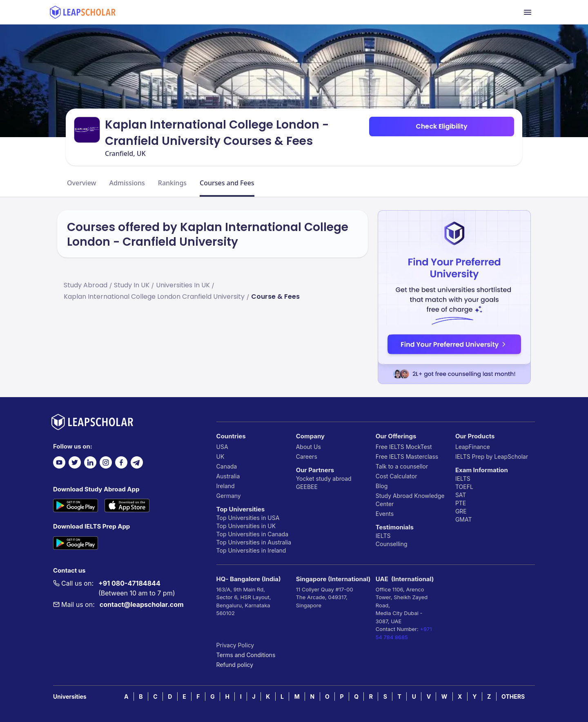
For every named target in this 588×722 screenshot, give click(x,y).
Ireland (226, 486)
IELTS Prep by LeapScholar (492, 457)
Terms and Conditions (246, 655)
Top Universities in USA (248, 518)
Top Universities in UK (246, 526)
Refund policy (235, 665)
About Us (308, 447)
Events (385, 514)
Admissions (127, 183)
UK (220, 457)
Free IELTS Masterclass (407, 457)
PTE (461, 503)
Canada (227, 466)
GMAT (464, 519)
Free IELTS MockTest (404, 447)
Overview (81, 183)
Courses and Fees (227, 183)
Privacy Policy (235, 645)
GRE (461, 511)
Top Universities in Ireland (251, 550)
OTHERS (513, 696)
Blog (382, 486)
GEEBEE (307, 487)
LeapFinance (473, 447)
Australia (228, 476)
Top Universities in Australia (254, 542)
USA (222, 447)
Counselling (392, 544)
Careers (307, 457)
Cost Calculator (396, 476)
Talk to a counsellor (402, 466)
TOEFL (464, 487)
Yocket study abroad (324, 479)
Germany (229, 496)
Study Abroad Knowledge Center (410, 500)
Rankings (172, 183)
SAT (461, 495)
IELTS (383, 536)
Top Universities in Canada (252, 534)
